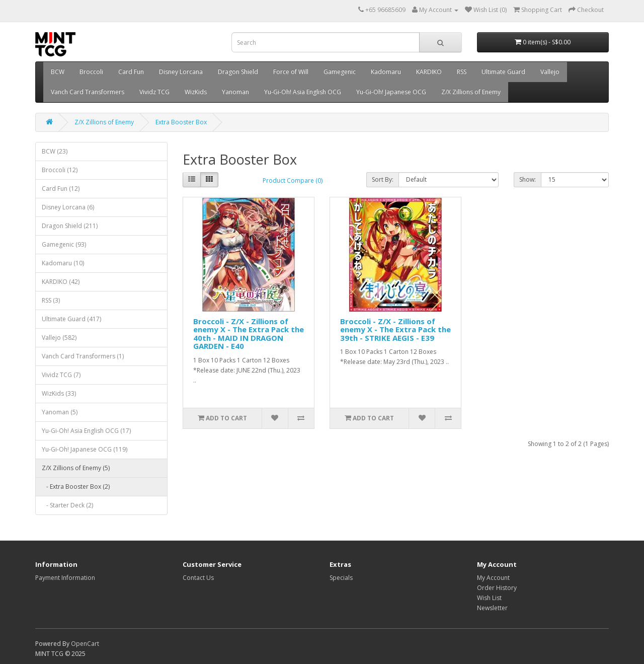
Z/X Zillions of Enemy (471, 92)
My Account (493, 578)
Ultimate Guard (503, 72)
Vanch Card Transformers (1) (83, 356)
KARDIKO (429, 72)
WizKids (196, 92)
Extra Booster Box (181, 122)
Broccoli (91, 72)
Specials (341, 578)
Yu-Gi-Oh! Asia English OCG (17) (86, 431)
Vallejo (550, 72)
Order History (497, 588)
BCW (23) (55, 151)
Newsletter (492, 608)
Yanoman (235, 92)
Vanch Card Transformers (88, 92)
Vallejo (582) (59, 338)
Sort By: (383, 179)
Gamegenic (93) (64, 244)
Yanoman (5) (60, 412)
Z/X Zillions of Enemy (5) (76, 468)
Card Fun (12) (61, 189)
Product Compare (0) (293, 180)
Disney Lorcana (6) (68, 207)
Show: (528, 179)
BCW (58, 72)
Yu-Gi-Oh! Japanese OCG (391, 92)
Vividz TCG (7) (61, 375)
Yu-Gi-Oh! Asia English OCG (303, 92)
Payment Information (65, 578)
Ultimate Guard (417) (71, 319)
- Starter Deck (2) (67, 505)
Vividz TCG (154, 92)
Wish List (489, 598)
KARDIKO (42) (61, 282)
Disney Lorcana (181, 72)
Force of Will (291, 72)
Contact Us (198, 578)
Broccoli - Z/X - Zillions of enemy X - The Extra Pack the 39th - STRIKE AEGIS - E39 (395, 329)
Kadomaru (386, 72)
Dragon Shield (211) (70, 226)
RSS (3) (51, 300)
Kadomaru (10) (63, 263)
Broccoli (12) (60, 170)
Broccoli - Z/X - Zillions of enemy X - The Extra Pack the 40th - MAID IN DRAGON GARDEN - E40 (249, 334)
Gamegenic (340, 72)
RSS (462, 72)
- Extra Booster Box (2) (76, 487)
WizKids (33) (59, 393)
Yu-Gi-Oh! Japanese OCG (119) (85, 449)
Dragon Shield (238, 72)
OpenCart (85, 644)
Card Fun (131, 72)
